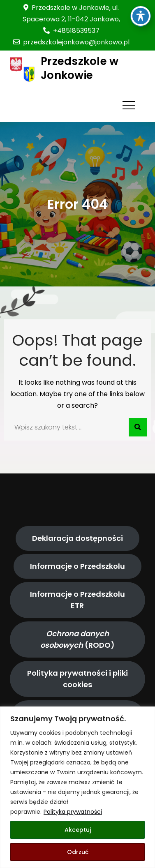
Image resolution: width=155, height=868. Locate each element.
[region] (77, 787)
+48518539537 (71, 31)
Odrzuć (78, 852)
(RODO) (77, 639)
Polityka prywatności (73, 812)
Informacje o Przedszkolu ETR (77, 600)
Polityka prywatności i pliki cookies (77, 679)
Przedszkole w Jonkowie (80, 68)
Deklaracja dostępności (77, 538)
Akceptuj (78, 830)
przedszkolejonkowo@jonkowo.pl (71, 42)
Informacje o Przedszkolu (77, 566)
